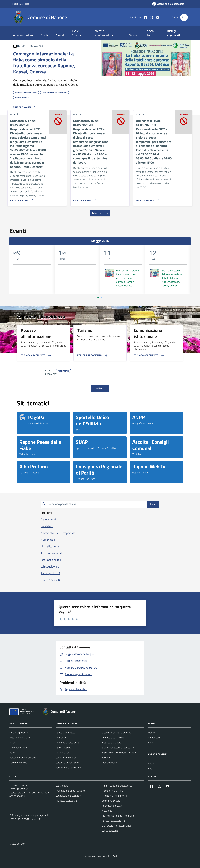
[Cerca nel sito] (184, 17)
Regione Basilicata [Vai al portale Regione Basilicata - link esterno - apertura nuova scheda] (21, 4)
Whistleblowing (110, 831)
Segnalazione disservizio (68, 796)
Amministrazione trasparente (117, 786)
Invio (153, 504)
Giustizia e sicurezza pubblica (117, 733)
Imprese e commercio (113, 738)
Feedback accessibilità (113, 821)
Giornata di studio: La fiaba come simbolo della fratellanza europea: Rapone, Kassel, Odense (127, 278)
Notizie (152, 733)
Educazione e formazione (69, 768)
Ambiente (61, 738)
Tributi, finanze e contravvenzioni (119, 753)
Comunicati (154, 738)
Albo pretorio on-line (113, 791)
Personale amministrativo (23, 758)
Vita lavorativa (109, 763)
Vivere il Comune (76, 33)
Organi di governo (19, 733)
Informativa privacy (112, 806)
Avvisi (151, 743)
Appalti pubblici (63, 748)
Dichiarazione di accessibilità (116, 826)
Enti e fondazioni (18, 748)
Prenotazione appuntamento (71, 791)
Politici (13, 753)
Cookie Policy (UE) (111, 801)
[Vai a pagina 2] (102, 297)
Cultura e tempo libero (67, 763)
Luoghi (152, 763)
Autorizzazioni (63, 753)
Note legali (107, 811)
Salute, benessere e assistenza (118, 748)
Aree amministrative (20, 738)
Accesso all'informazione (104, 33)
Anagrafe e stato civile (67, 743)
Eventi (151, 768)
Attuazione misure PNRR (115, 796)
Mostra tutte (100, 213)
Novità (45, 35)
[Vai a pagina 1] (98, 297)
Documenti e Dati (18, 763)
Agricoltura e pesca (65, 733)
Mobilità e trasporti (112, 743)
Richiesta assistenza (66, 801)
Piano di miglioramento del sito (118, 816)
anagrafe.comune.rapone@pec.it (31, 815)
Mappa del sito (17, 844)
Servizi (60, 35)
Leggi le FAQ (62, 786)
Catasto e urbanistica (67, 758)
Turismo (134, 35)
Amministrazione (23, 35)
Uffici (12, 743)
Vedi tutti (100, 388)
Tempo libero (150, 33)
